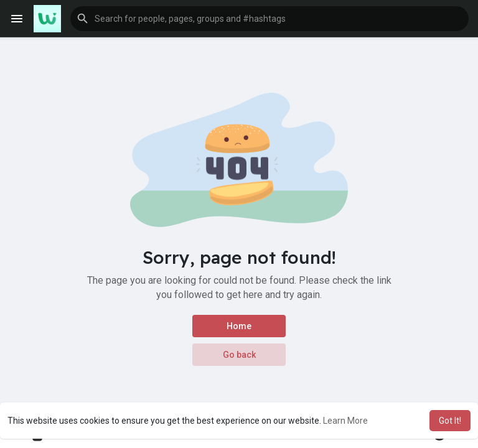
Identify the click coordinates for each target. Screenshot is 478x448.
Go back (239, 355)
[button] (269, 19)
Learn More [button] (345, 421)
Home (239, 326)
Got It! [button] (450, 421)
